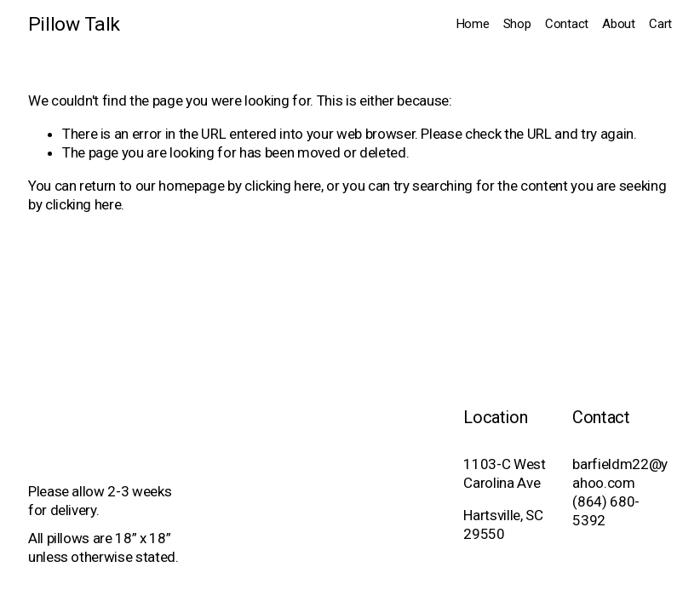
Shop (517, 24)
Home (473, 24)
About (619, 24)
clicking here (283, 186)
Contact (567, 24)
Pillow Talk (74, 24)
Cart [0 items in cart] (660, 24)
